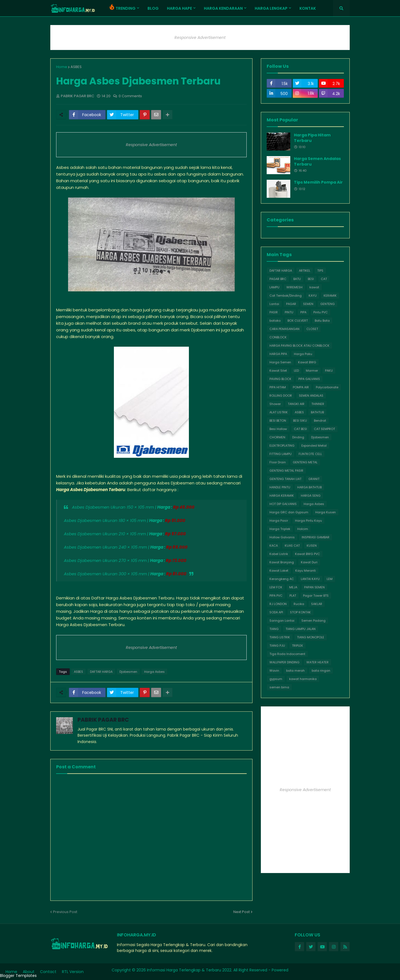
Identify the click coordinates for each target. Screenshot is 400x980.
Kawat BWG (307, 362)
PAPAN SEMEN (314, 587)
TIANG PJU (277, 646)
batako (275, 321)
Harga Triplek (280, 529)
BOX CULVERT (298, 321)
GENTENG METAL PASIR (286, 471)
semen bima (279, 687)
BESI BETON (278, 421)
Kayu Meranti (306, 571)
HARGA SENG (311, 496)
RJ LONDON (278, 604)
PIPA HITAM (278, 387)
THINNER (318, 404)
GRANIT (314, 479)
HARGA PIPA (278, 354)
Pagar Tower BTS (316, 596)
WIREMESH (294, 287)
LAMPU (274, 287)
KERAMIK (330, 296)
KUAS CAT (292, 546)
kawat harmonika (303, 679)
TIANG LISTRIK (280, 637)
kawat (314, 287)
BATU (297, 279)
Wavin (274, 671)
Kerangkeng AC (282, 579)
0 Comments (130, 96)
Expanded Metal (314, 446)
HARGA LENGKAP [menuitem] (271, 8)
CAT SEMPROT (324, 429)
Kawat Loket (279, 571)
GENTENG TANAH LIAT (285, 479)
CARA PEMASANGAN (284, 329)
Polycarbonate (327, 387)
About (29, 972)
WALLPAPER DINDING (284, 662)
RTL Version (73, 972)
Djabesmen (128, 672)
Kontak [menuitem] (308, 8)
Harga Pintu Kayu (308, 521)
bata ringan (321, 671)
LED (296, 371)
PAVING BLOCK (280, 379)
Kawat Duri (309, 562)
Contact (48, 972)
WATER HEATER (317, 662)
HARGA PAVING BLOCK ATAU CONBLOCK (299, 346)
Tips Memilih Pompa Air (318, 182)
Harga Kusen (326, 512)
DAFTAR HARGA (101, 672)
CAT (324, 279)
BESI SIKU (300, 421)
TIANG (274, 629)
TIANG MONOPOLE (311, 637)
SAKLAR (317, 604)
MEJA (293, 587)
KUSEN (312, 546)
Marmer (312, 371)
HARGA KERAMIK (282, 496)
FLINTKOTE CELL (310, 454)
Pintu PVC (321, 312)
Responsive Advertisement (200, 37)
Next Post (242, 912)
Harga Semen (280, 362)
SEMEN (308, 304)
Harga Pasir (279, 521)
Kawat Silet (278, 371)
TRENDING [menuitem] (122, 7)
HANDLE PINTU (280, 487)
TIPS (320, 271)
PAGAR (291, 304)
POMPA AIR (301, 387)
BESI (311, 279)
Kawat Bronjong (282, 562)
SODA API (276, 612)
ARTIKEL (305, 271)
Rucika (299, 604)
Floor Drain (278, 462)
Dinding (298, 437)
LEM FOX (276, 587)
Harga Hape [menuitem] (179, 8)
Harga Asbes (154, 672)
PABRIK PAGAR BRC (103, 720)
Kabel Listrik (279, 554)
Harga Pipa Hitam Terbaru (312, 138)
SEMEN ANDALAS (311, 396)
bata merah (295, 671)
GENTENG (327, 304)
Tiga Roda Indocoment (287, 654)
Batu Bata (322, 321)
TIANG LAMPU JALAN (301, 629)
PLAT (293, 596)
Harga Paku (303, 354)
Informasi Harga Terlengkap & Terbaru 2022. (190, 970)
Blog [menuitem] (153, 8)
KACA (274, 546)
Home (62, 67)
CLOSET (312, 329)
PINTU (289, 312)
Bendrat (320, 421)
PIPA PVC (276, 596)
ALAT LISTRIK (279, 412)
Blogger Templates (18, 976)
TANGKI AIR (296, 404)
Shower (275, 404)
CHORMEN (277, 437)
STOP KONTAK (300, 612)
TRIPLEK (297, 646)
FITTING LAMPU (281, 454)
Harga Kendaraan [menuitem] (223, 8)
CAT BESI (300, 429)
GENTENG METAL (305, 462)
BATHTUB (317, 412)
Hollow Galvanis (282, 537)
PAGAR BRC (278, 279)
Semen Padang (313, 621)
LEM (330, 579)
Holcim (303, 529)
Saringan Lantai (282, 621)
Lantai (274, 304)
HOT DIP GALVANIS (283, 504)
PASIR (274, 312)
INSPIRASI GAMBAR (316, 537)
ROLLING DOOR (281, 396)
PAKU (329, 371)
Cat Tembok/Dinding (286, 296)
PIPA (303, 312)
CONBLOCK (278, 337)
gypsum (276, 679)
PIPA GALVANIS (309, 379)
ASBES (76, 67)
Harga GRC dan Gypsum (289, 512)
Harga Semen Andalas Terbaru (317, 162)
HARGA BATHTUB (309, 487)
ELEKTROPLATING (282, 446)
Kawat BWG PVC (307, 554)
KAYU (313, 296)
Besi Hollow (278, 429)
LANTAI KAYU (310, 579)
